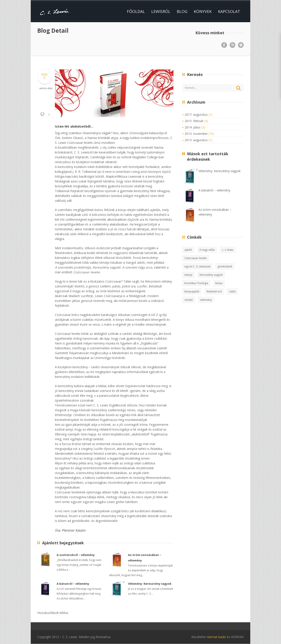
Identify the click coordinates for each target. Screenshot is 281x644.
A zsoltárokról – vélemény (76, 555)
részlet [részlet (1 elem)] (189, 300)
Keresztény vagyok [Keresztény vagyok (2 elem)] (211, 275)
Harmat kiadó (216, 637)
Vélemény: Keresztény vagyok (150, 584)
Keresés (239, 88)
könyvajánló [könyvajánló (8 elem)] (192, 291)
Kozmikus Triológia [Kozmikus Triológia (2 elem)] (196, 283)
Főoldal (136, 11)
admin (43, 88)
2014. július (193, 127)
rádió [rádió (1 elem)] (232, 291)
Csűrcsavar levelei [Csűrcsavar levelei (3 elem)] (196, 258)
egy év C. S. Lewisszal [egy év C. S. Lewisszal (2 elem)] (197, 266)
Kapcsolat (229, 11)
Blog (182, 11)
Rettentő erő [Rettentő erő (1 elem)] (214, 291)
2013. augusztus (196, 140)
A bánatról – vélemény (73, 584)
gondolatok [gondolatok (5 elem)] (225, 266)
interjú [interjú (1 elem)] (188, 275)
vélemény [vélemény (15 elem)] (206, 300)
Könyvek (203, 11)
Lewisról (161, 11)
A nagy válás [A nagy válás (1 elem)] (207, 250)
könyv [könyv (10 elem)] (219, 283)
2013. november (196, 134)
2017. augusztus (196, 115)
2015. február (194, 121)
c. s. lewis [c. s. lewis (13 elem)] (228, 250)
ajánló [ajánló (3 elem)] (188, 250)
